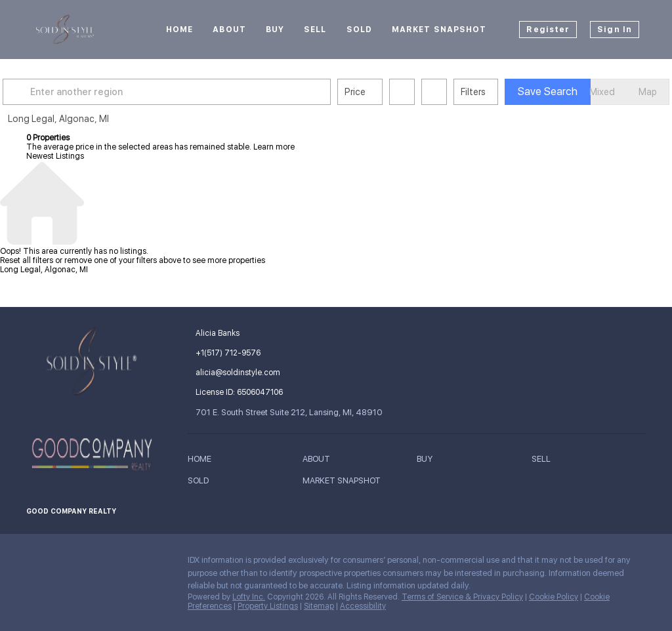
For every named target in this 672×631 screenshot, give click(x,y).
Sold (359, 30)
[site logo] (91, 362)
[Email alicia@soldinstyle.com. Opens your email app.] (283, 373)
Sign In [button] (615, 30)
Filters (497, 92)
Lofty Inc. (249, 597)
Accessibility (363, 606)
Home (179, 30)
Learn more (274, 147)
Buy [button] (275, 30)
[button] (42, 92)
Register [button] (548, 30)
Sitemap (319, 606)
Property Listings (268, 606)
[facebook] (36, 563)
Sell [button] (315, 30)
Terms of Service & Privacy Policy (462, 597)
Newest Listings (55, 156)
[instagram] (62, 563)
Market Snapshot (439, 30)
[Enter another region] (196, 92)
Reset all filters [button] (27, 260)
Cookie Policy (554, 597)
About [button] (229, 30)
